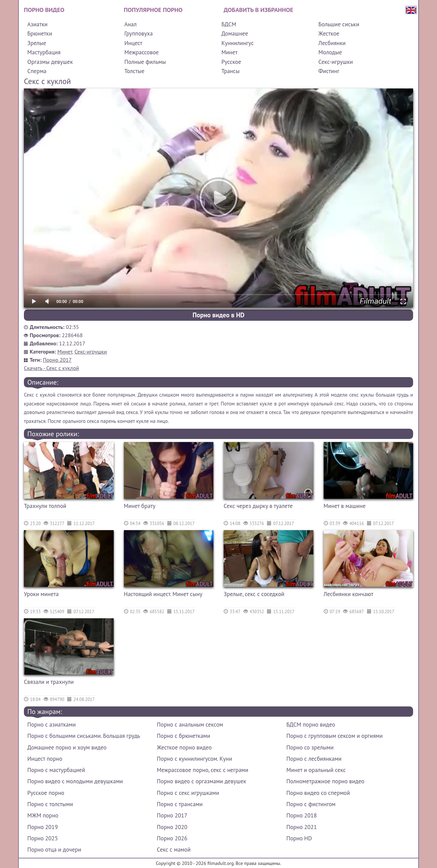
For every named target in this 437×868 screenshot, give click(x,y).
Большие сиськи (339, 24)
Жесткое (329, 33)
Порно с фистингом (311, 804)
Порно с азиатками (52, 725)
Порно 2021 (302, 827)
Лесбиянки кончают (349, 594)
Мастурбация (44, 52)
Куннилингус (237, 43)
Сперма (37, 71)
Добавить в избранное (258, 10)
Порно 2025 (43, 838)
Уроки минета (41, 594)
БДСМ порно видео (311, 725)
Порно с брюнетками (183, 736)
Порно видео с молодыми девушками (75, 781)
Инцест (133, 43)
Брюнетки (40, 33)
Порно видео (44, 10)
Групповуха (138, 33)
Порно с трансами (180, 804)
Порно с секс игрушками (188, 793)
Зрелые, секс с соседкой (254, 594)
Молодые (330, 52)
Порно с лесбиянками (314, 759)
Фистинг (329, 71)
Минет (229, 52)
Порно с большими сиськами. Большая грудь (84, 736)
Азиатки (37, 24)
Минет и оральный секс (316, 770)
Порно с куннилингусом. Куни (194, 759)
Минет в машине (345, 506)
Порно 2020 (172, 827)
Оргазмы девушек (50, 62)
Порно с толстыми (50, 804)
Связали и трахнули (49, 682)
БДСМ (229, 24)
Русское (231, 62)
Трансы (230, 71)
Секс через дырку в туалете (258, 506)
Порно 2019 (43, 827)
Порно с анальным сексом (190, 725)
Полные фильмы (145, 62)
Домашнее (235, 33)
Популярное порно (153, 10)
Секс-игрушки (336, 62)
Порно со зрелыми (310, 747)
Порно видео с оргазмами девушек (201, 781)
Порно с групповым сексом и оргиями (335, 736)
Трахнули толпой (45, 506)
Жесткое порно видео (184, 747)
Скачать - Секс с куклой (51, 368)
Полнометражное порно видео (325, 781)
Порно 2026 (172, 838)
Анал (130, 24)
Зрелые (37, 43)
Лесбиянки (332, 43)
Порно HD (299, 838)
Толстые (134, 71)
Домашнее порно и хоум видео (67, 747)
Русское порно (46, 793)
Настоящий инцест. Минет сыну (163, 594)
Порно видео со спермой (318, 793)
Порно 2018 (302, 815)
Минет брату (140, 506)
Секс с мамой (174, 850)
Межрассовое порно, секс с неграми (202, 770)
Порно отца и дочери (54, 850)
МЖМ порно (43, 815)
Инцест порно (45, 759)
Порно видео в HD (218, 315)
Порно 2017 (57, 360)
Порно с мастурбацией (56, 770)
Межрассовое (142, 52)
